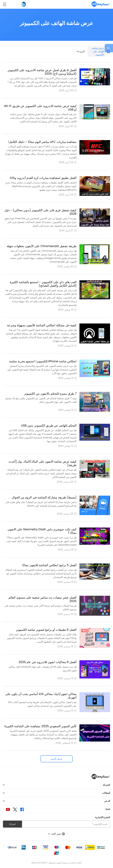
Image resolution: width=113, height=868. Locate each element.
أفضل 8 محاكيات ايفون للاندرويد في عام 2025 (48, 662)
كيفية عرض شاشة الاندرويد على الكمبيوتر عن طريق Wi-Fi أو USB (40, 108)
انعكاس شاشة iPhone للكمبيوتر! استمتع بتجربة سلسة (43, 361)
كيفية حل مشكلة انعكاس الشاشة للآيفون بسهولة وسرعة (42, 325)
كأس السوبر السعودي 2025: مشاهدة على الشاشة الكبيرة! (40, 726)
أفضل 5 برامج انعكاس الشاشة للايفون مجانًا (49, 565)
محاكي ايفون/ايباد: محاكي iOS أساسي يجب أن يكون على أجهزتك (41, 696)
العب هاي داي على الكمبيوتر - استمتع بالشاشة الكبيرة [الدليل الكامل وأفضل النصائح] (43, 284)
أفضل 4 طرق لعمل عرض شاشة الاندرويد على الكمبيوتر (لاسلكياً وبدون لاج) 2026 (42, 72)
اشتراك (12, 824)
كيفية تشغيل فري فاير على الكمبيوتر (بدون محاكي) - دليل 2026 (40, 212)
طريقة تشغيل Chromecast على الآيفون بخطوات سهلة (42, 246)
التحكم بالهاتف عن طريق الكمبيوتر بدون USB (49, 426)
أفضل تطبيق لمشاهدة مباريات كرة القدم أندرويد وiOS (43, 178)
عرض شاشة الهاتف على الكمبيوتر (98, 52)
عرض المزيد (56, 759)
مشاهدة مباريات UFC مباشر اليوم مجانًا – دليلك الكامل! (42, 142)
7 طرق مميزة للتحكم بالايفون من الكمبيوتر (50, 394)
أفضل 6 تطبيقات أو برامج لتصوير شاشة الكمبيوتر (46, 630)
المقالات (106, 793)
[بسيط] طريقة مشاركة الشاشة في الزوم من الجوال (44, 497)
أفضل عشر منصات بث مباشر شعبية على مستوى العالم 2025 (43, 599)
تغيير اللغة (56, 834)
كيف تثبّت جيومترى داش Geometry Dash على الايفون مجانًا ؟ (42, 531)
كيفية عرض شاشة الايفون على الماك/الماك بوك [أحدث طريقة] (43, 463)
